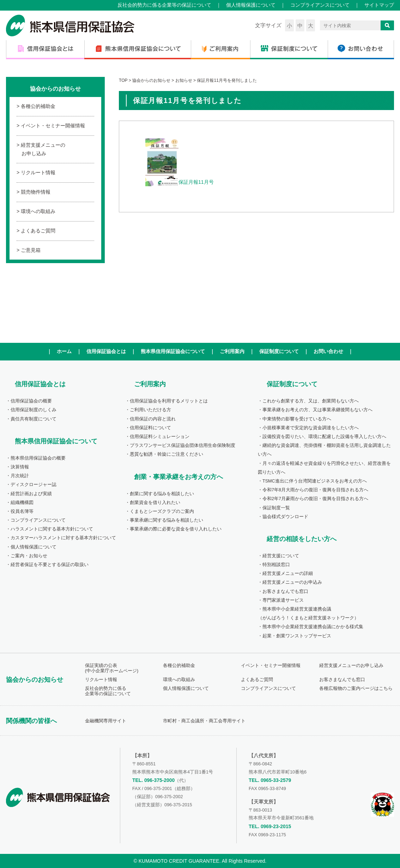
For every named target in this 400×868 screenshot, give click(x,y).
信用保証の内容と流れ (153, 419)
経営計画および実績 (31, 494)
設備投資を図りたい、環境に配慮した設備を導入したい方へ (324, 437)
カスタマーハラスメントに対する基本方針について (63, 538)
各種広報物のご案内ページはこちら (356, 688)
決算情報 (20, 467)
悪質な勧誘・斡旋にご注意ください (166, 454)
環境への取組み (38, 211)
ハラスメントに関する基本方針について (52, 529)
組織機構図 (22, 503)
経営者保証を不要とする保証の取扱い (50, 565)
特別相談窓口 (276, 565)
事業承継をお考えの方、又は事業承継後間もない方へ (317, 410)
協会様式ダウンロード (285, 517)
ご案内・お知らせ (29, 556)
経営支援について (281, 556)
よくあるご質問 (38, 231)
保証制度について (279, 351)
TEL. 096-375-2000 (153, 780)
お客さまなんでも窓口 (285, 591)
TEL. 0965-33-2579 (270, 780)
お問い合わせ (328, 351)
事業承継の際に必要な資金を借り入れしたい (176, 529)
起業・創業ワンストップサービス (297, 636)
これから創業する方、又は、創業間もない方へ (311, 401)
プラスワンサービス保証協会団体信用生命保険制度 (183, 445)
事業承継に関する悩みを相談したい (166, 520)
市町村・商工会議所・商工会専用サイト (204, 721)
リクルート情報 (38, 172)
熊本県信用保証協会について (173, 351)
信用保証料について (150, 428)
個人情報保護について (251, 5)
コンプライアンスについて (320, 5)
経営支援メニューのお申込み (292, 582)
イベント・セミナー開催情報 (53, 126)
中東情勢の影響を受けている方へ (297, 419)
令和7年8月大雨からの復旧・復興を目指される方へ (315, 490)
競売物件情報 (36, 192)
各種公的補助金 (38, 106)
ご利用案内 (232, 351)
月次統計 (20, 476)
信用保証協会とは (106, 351)
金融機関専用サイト (106, 721)
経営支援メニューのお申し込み (43, 149)
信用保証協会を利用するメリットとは (169, 401)
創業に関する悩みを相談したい (162, 494)
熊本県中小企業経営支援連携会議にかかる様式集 (313, 627)
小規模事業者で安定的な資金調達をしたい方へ (311, 428)
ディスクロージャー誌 (34, 485)
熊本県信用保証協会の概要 (38, 458)
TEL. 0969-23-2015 (270, 826)
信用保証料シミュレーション (160, 437)
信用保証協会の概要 (31, 401)
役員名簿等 (22, 511)
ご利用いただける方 (150, 410)
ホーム (64, 351)
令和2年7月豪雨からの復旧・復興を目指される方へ (315, 499)
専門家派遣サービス (283, 600)
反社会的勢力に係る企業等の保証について (164, 5)
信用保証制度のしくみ (34, 410)
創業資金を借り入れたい (155, 503)
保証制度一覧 (276, 508)
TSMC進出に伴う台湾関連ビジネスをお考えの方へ (315, 481)
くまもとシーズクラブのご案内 (162, 511)
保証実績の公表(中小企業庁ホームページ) (112, 668)
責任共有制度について (34, 419)
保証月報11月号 (180, 182)
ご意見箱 (31, 250)
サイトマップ (379, 5)
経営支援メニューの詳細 (288, 573)
